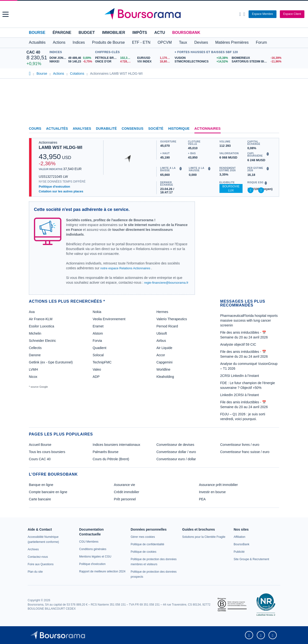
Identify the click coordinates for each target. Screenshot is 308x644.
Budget (87, 33)
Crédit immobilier (126, 492)
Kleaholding (165, 377)
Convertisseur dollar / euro (176, 452)
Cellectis (35, 348)
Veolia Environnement (109, 319)
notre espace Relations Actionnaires (125, 268)
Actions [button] (59, 42)
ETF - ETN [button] (141, 42)
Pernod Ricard (167, 326)
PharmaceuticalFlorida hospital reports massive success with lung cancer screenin (249, 320)
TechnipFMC (102, 362)
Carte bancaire (40, 499)
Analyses (82, 129)
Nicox (33, 377)
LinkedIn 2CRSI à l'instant (240, 395)
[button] (6, 14)
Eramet (98, 326)
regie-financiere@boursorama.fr (166, 283)
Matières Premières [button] (232, 42)
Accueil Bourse (40, 445)
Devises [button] (201, 42)
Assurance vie (124, 485)
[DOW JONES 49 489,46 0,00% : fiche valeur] (71, 58)
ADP (96, 377)
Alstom (98, 333)
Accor (161, 355)
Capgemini (164, 362)
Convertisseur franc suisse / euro (245, 452)
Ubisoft (162, 333)
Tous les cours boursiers (47, 452)
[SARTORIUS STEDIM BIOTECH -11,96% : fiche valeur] (257, 62)
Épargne (62, 33)
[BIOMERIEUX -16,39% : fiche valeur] (257, 58)
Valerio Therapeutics (172, 319)
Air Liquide (164, 348)
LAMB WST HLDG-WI (61, 147)
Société (156, 129)
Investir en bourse (212, 492)
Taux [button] (183, 42)
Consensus (133, 129)
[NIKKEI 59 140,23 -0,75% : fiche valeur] (71, 62)
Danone (35, 355)
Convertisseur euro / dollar (176, 459)
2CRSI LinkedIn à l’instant (240, 376)
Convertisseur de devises (175, 445)
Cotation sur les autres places (61, 191)
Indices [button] (79, 42)
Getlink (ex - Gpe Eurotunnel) (51, 362)
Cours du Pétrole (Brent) (111, 459)
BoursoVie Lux (231, 188)
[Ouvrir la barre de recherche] (240, 14)
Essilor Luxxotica (42, 326)
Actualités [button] (37, 42)
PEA (202, 499)
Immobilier (114, 33)
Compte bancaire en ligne (48, 492)
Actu (160, 33)
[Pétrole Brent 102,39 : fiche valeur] (114, 58)
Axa (32, 312)
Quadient (99, 348)
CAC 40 (33, 52)
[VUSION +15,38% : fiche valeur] (201, 58)
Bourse (37, 33)
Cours (35, 129)
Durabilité (106, 129)
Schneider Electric (42, 341)
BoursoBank (186, 33)
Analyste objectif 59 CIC (238, 344)
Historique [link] (179, 129)
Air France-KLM (41, 319)
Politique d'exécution (54, 187)
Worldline (163, 369)
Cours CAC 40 (40, 459)
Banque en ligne (41, 485)
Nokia (97, 312)
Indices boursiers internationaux (116, 445)
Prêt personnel (125, 499)
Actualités (57, 129)
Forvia (97, 341)
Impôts (140, 33)
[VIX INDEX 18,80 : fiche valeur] (155, 62)
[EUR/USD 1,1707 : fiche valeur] (155, 58)
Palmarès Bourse (106, 452)
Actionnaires (208, 129)
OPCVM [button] (165, 42)
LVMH (33, 369)
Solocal (98, 355)
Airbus (161, 341)
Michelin (35, 333)
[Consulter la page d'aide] (244, 14)
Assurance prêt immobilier (218, 485)
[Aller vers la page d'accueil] (155, 14)
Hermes (162, 312)
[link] (33, 549)
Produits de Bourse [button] (109, 42)
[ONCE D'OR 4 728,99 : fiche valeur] (114, 62)
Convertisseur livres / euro (240, 445)
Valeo (97, 369)
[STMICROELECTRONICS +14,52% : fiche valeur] (201, 62)
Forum (261, 42)
